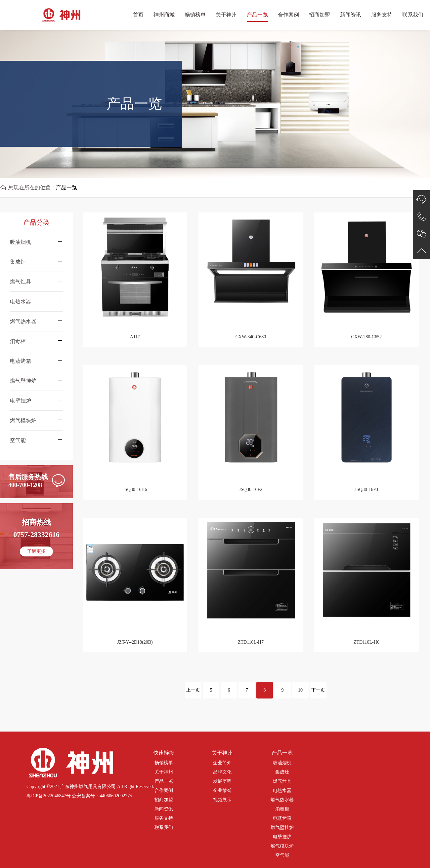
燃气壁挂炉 (282, 828)
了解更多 (36, 551)
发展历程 (222, 781)
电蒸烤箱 (282, 818)
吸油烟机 (282, 763)
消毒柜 (282, 809)
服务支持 (382, 15)
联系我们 (413, 15)
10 (300, 690)
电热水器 (282, 791)
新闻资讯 (351, 15)
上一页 (193, 690)
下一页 (318, 690)
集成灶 (282, 772)
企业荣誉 (222, 791)
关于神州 (226, 15)
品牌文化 (222, 772)
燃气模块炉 (282, 846)
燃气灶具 (282, 781)
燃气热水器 (282, 800)
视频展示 (222, 800)
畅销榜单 (195, 15)
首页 (138, 15)
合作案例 (288, 15)
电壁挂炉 (282, 837)
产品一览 (257, 15)
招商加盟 (320, 15)
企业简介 (222, 763)
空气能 (282, 855)
